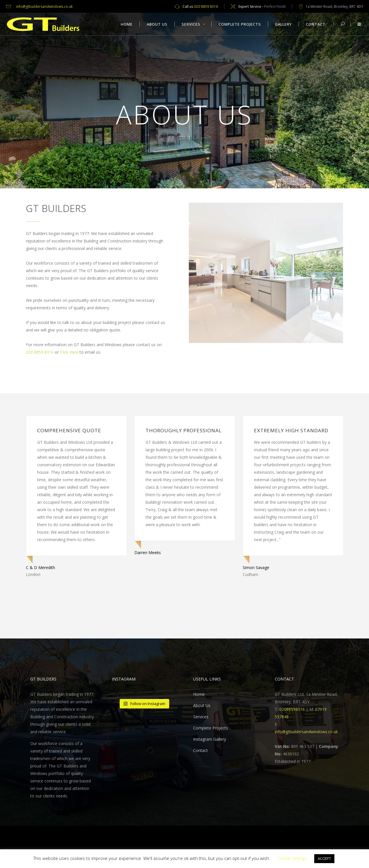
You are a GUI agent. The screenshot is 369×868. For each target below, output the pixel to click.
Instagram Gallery (210, 739)
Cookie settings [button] (292, 858)
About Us (202, 705)
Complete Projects (211, 728)
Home (199, 694)
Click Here (69, 352)
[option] (76, 497)
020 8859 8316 (206, 6)
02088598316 (292, 709)
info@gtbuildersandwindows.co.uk (44, 6)
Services (201, 717)
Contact (200, 750)
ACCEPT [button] (324, 858)
